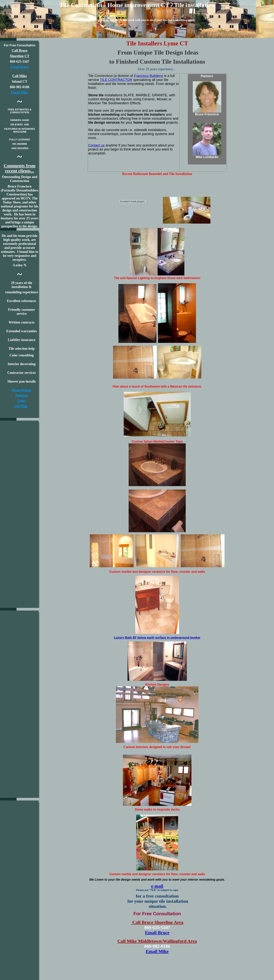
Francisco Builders (148, 76)
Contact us (96, 145)
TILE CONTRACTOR (116, 80)
